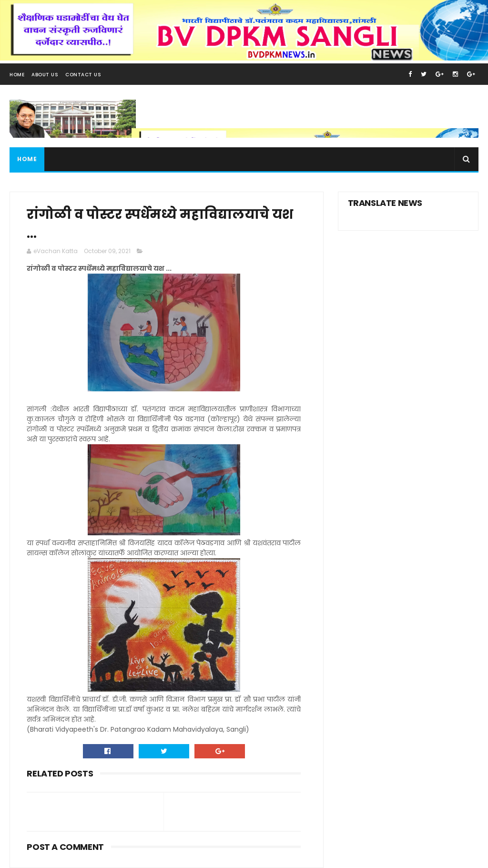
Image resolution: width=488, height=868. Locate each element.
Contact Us (83, 75)
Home (17, 75)
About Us (45, 75)
